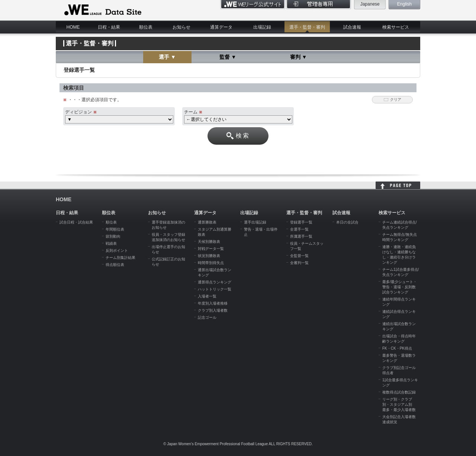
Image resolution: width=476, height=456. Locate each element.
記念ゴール (207, 317)
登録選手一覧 (301, 222)
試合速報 (352, 27)
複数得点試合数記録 (399, 392)
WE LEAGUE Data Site (102, 10)
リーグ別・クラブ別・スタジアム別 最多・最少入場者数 (399, 404)
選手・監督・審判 (307, 27)
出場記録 (262, 27)
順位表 (146, 27)
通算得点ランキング (215, 282)
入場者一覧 (207, 296)
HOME (73, 27)
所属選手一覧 (301, 236)
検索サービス (396, 27)
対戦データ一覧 (211, 249)
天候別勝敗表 (209, 242)
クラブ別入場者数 (213, 310)
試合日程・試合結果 (76, 222)
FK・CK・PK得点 (397, 348)
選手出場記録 (255, 222)
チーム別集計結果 (120, 258)
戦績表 (111, 243)
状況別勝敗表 (209, 256)
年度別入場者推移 (213, 303)
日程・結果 (109, 27)
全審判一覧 (299, 263)
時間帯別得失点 (211, 263)
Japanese (370, 4)
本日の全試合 (347, 222)
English (404, 4)
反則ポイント (117, 251)
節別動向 (113, 236)
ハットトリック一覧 (215, 289)
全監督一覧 (299, 256)
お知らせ (181, 27)
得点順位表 (115, 265)
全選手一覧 (299, 229)
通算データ (221, 27)
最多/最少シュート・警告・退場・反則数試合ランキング (400, 287)
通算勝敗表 (207, 222)
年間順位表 (115, 229)
